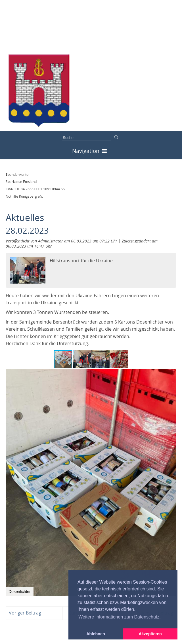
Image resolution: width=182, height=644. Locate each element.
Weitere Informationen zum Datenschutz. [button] (120, 617)
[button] (82, 359)
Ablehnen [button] (96, 634)
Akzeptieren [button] (150, 634)
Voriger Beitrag (25, 613)
